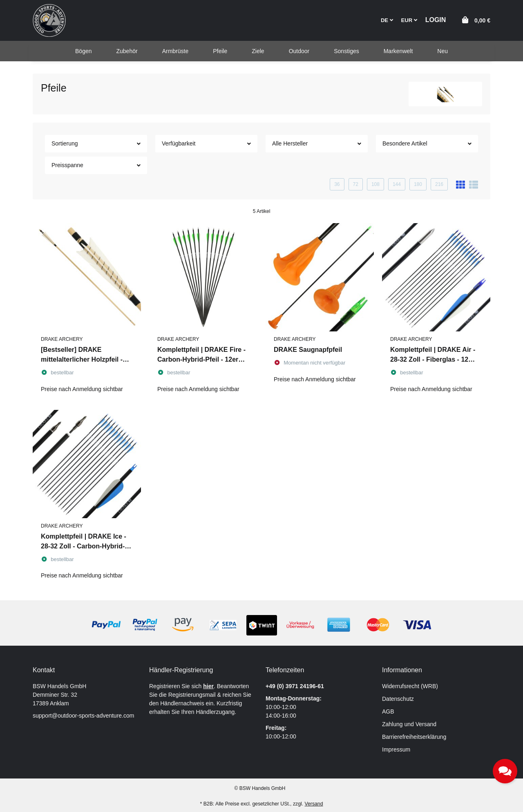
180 (418, 184)
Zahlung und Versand (409, 724)
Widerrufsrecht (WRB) (410, 686)
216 (439, 184)
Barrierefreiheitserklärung (414, 737)
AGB (388, 711)
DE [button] (387, 20)
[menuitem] (83, 51)
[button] (436, 20)
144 (397, 184)
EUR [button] (409, 20)
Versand (314, 804)
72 (356, 184)
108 (375, 184)
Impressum (396, 749)
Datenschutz (398, 699)
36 (337, 184)
